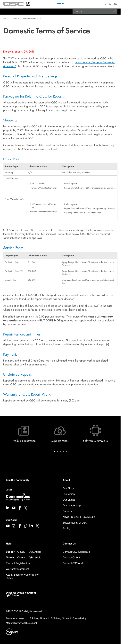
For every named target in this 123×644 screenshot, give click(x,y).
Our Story (68, 488)
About (66, 480)
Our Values (69, 500)
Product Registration (18, 563)
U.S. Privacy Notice (37, 618)
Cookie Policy (79, 618)
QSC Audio (11, 520)
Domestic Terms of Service (31, 19)
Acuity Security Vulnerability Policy (22, 576)
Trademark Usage (15, 618)
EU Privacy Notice (60, 618)
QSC (5, 19)
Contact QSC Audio (74, 563)
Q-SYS (9, 490)
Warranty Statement (18, 569)
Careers (67, 511)
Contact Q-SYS (71, 558)
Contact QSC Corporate (76, 552)
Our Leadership (72, 505)
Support (14, 19)
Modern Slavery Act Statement (21, 623)
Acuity (66, 528)
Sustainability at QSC (75, 523)
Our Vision (69, 494)
